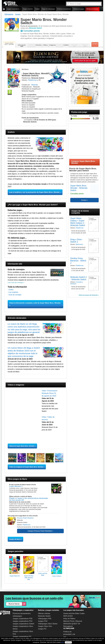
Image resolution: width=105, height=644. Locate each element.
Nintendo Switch (44, 616)
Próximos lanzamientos (64, 9)
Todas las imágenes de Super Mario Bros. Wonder (26, 467)
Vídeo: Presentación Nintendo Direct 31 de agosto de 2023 (49, 393)
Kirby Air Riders (69, 619)
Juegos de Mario (15, 539)
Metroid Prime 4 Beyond (73, 621)
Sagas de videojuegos (49, 9)
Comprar (95, 44)
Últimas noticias (44, 613)
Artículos (39, 45)
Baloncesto (79, 244)
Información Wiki (22, 46)
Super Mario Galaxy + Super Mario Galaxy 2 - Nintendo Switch (78, 222)
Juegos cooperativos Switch (23, 624)
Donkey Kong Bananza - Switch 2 (78, 261)
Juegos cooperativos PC (22, 636)
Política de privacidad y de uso (69, 634)
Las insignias (13, 292)
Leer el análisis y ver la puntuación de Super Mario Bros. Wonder (34, 192)
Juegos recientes (28, 9)
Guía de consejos (15, 295)
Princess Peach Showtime (25, 518)
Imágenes (52, 45)
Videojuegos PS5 (45, 619)
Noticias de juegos (79, 9)
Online (11, 290)
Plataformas (32, 80)
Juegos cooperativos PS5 (23, 619)
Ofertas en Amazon (92, 9)
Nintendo (35, 85)
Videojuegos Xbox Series (48, 624)
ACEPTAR (68, 642)
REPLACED (68, 616)
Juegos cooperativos (14, 9)
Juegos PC (42, 629)
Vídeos (45, 45)
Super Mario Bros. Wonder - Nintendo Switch (79, 188)
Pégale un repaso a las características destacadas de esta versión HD (29, 499)
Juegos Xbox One (45, 626)
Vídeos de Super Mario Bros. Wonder (22, 446)
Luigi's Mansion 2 (16, 486)
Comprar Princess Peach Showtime (40, 531)
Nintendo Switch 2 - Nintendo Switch (78, 278)
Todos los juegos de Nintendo (88, 295)
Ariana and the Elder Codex (74, 613)
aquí (62, 642)
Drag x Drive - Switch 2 (77, 241)
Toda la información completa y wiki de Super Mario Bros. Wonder (35, 303)
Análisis (37, 9)
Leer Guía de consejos (15, 282)
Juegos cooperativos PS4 (23, 621)
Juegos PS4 (43, 621)
